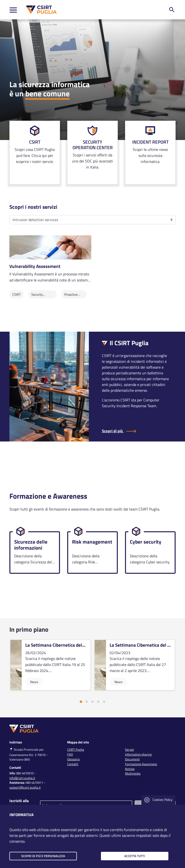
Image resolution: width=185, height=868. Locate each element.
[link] (35, 153)
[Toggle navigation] (13, 10)
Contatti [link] (73, 764)
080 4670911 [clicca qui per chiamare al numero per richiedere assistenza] (34, 783)
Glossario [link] (73, 759)
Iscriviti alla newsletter (19, 804)
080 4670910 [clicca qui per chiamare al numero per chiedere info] (25, 773)
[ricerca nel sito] (172, 10)
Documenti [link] (132, 759)
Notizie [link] (130, 769)
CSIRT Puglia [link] (76, 749)
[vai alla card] (50, 665)
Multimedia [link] (133, 773)
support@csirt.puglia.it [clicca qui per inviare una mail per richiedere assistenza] (25, 787)
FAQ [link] (70, 754)
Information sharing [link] (138, 754)
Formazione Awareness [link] (141, 764)
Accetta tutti (135, 856)
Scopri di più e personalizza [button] (43, 856)
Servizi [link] (129, 749)
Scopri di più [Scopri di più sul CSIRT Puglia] (119, 431)
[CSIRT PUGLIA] (40, 10)
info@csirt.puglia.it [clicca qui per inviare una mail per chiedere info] (22, 778)
